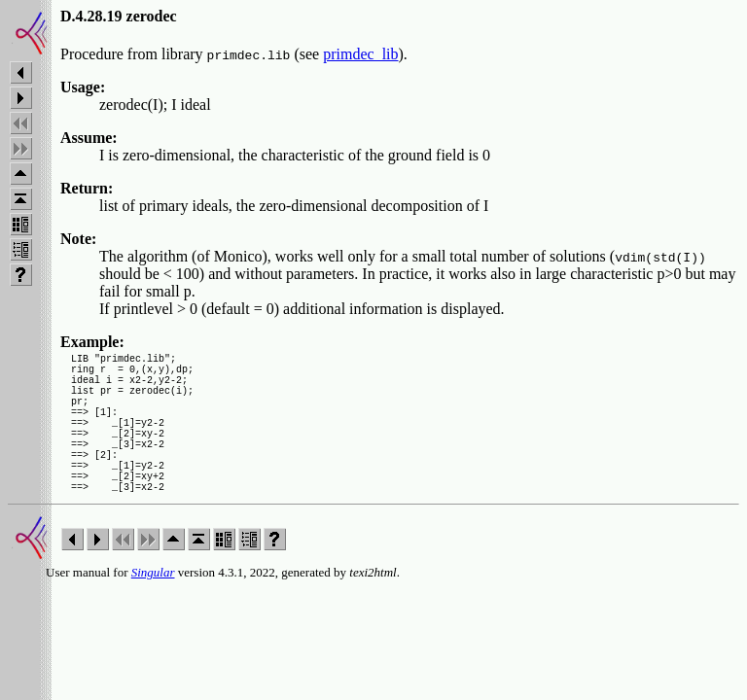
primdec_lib (360, 54)
